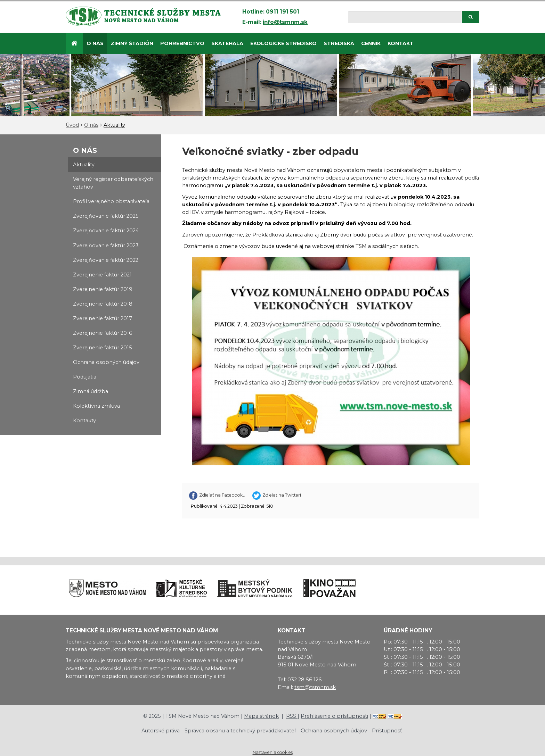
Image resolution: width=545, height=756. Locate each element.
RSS (292, 716)
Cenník (371, 43)
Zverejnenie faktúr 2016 (103, 333)
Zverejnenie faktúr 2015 (103, 348)
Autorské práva (161, 731)
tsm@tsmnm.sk (315, 687)
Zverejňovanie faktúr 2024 (106, 231)
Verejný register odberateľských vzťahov (113, 183)
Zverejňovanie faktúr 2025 (106, 216)
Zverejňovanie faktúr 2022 (106, 260)
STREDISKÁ (339, 43)
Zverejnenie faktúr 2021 (102, 275)
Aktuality (114, 125)
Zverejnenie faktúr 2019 (103, 289)
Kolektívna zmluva (96, 406)
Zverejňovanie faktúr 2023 (106, 246)
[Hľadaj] (405, 17)
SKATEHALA (227, 43)
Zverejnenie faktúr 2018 (103, 304)
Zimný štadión (132, 43)
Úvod (72, 125)
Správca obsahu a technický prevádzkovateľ (240, 731)
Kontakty (84, 421)
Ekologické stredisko (283, 43)
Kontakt (401, 43)
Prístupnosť (387, 731)
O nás (95, 43)
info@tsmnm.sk (285, 22)
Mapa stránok (261, 716)
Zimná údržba (91, 391)
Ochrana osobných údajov (106, 362)
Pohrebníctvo (182, 43)
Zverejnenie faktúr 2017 (103, 318)
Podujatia (85, 377)
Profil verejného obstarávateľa (111, 201)
